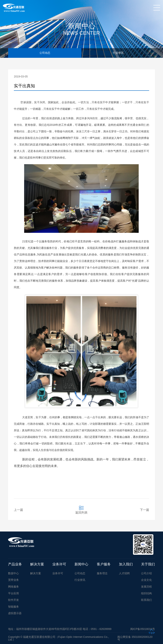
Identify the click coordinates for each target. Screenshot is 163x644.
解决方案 (37, 564)
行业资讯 (118, 53)
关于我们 (148, 564)
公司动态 (45, 53)
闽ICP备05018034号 (143, 629)
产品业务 (15, 564)
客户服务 (104, 564)
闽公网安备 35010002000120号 (135, 638)
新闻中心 (81, 564)
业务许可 (59, 564)
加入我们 (126, 564)
